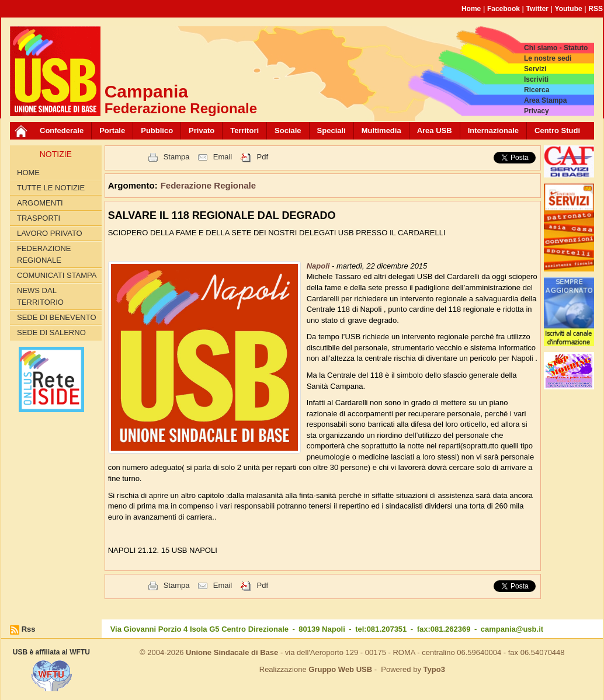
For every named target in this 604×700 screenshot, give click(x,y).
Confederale (62, 130)
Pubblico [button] (157, 130)
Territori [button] (244, 130)
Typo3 (434, 669)
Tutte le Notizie (51, 188)
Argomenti (40, 203)
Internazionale (493, 130)
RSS (596, 9)
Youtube (569, 9)
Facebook (504, 9)
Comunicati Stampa (57, 275)
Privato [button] (202, 130)
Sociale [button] (288, 130)
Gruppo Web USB (340, 669)
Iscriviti (536, 79)
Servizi (535, 69)
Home (471, 9)
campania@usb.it (512, 629)
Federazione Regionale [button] (208, 185)
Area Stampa (545, 100)
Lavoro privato (50, 233)
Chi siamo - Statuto (556, 48)
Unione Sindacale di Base (232, 652)
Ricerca (537, 90)
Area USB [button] (435, 130)
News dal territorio (40, 296)
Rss (29, 629)
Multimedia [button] (381, 130)
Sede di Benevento (57, 317)
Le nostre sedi (548, 58)
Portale (112, 130)
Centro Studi (557, 130)
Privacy (537, 111)
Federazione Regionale (44, 254)
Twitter (537, 9)
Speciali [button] (331, 130)
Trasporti (39, 218)
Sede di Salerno (51, 332)
